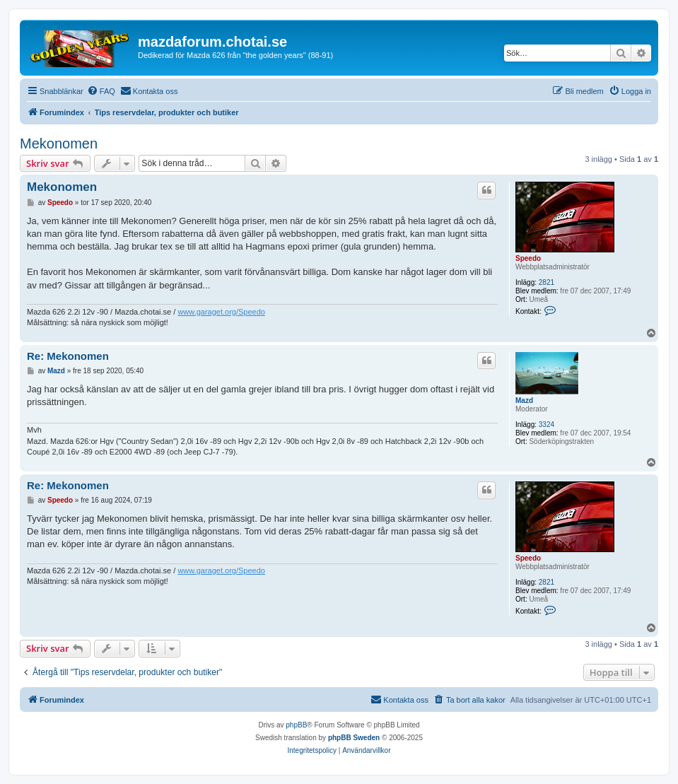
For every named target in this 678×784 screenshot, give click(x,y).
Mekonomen (59, 144)
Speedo (528, 258)
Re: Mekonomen (68, 356)
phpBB (296, 725)
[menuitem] (101, 91)
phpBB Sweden (354, 738)
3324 (547, 425)
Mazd (524, 400)
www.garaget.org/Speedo (221, 312)
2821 (547, 282)
